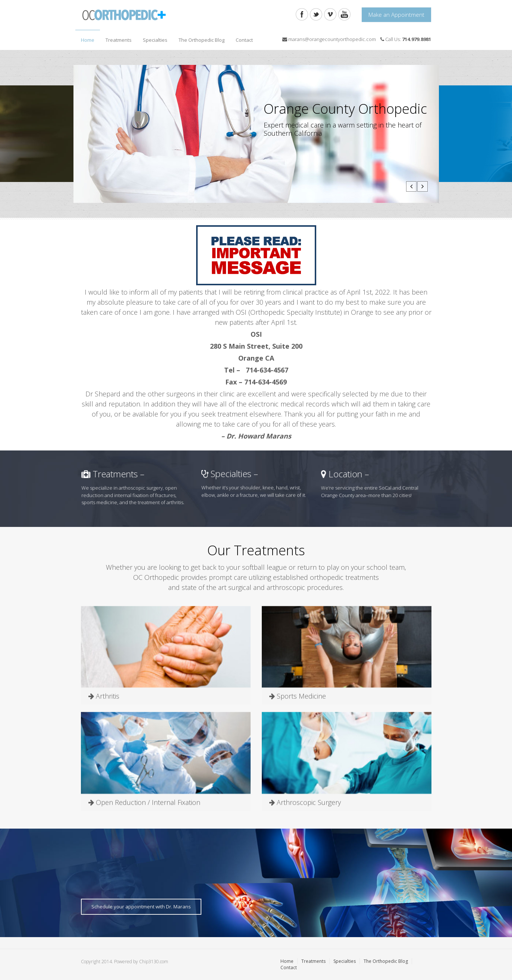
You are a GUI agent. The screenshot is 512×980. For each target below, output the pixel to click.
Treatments (117, 38)
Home (88, 40)
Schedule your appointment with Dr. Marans (141, 907)
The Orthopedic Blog (202, 40)
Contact (244, 40)
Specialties (153, 38)
